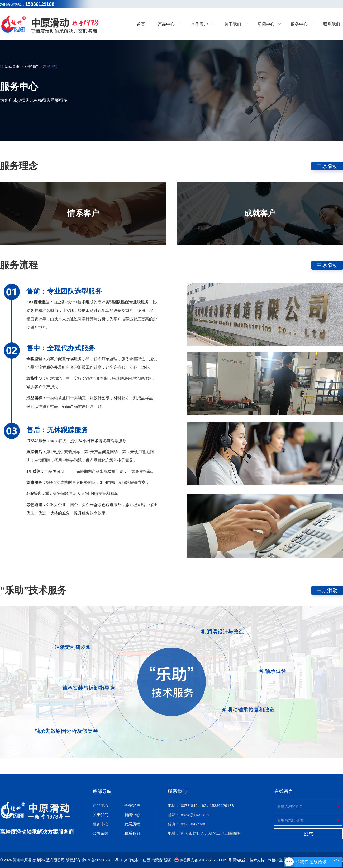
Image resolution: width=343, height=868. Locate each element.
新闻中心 (132, 815)
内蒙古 (157, 860)
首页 (141, 24)
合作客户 (132, 806)
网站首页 (12, 67)
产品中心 (101, 806)
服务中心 (101, 824)
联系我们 (332, 24)
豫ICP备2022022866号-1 (102, 860)
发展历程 (50, 67)
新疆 (167, 860)
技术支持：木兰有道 (266, 860)
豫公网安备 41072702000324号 (203, 860)
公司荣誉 (101, 833)
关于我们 (31, 67)
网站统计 (240, 860)
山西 (147, 860)
